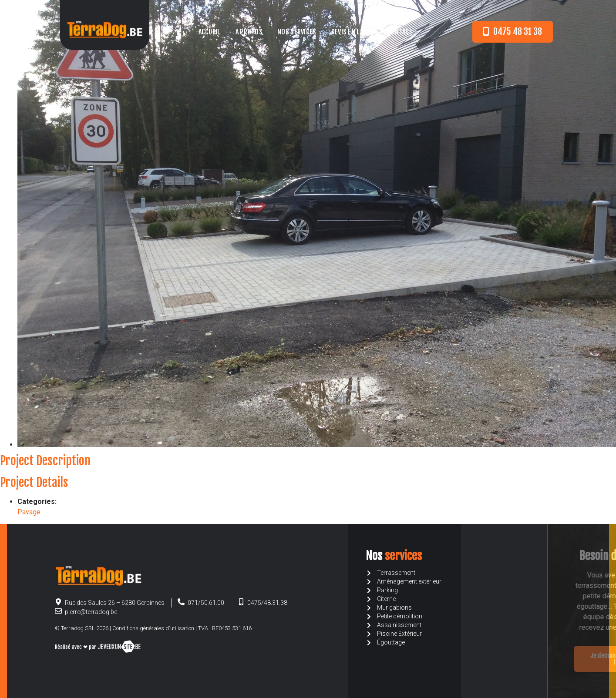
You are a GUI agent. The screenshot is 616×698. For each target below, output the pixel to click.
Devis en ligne (352, 32)
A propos (249, 32)
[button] (513, 32)
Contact (400, 32)
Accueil (210, 32)
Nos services (297, 32)
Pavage (29, 512)
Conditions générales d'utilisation (153, 628)
